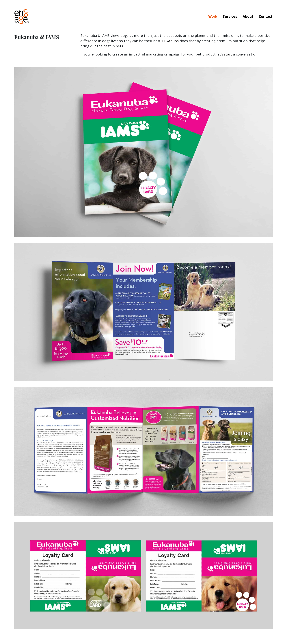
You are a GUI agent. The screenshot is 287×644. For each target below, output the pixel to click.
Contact (266, 16)
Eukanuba (170, 41)
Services (230, 16)
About (248, 16)
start (228, 54)
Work (213, 16)
